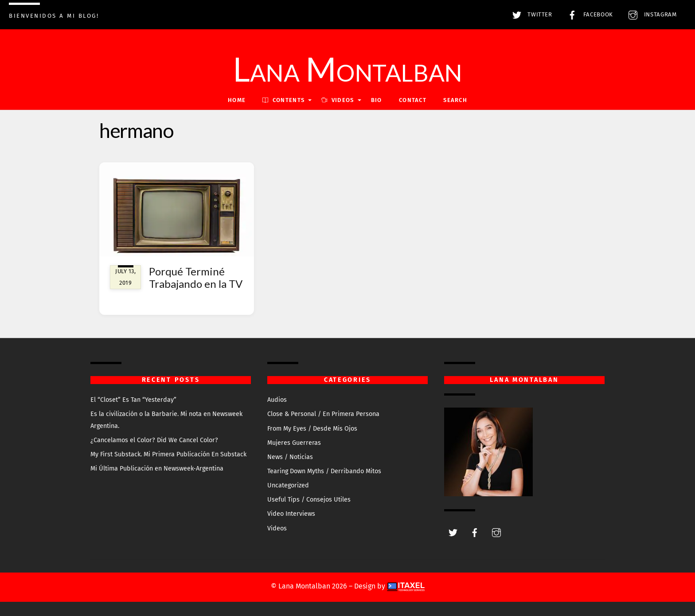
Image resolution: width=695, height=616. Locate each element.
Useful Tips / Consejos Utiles (309, 500)
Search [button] (455, 100)
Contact (413, 100)
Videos (277, 528)
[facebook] (475, 532)
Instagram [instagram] (650, 15)
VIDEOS (338, 100)
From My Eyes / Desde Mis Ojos (312, 429)
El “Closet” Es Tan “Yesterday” (133, 400)
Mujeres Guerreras (294, 443)
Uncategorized (288, 485)
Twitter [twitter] (530, 15)
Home (237, 100)
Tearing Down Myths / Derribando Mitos (324, 471)
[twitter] (453, 532)
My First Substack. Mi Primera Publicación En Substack (168, 454)
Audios (277, 400)
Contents (283, 100)
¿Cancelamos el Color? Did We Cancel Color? (154, 440)
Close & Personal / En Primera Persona (323, 414)
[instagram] (496, 532)
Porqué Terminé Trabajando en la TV (196, 278)
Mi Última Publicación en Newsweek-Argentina (157, 469)
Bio (377, 100)
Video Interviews (291, 514)
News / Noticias (290, 457)
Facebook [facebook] (588, 15)
